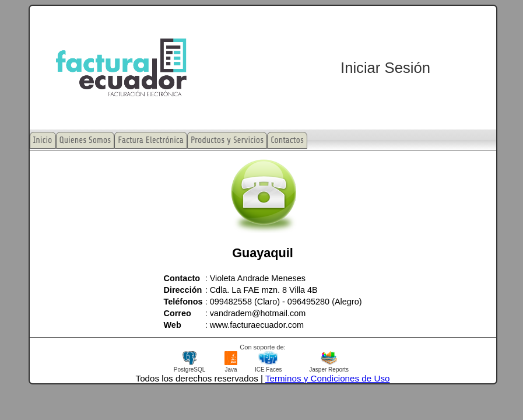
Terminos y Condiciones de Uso (328, 378)
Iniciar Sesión (385, 68)
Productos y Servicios (227, 140)
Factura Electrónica (151, 140)
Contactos (287, 140)
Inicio (43, 140)
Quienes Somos (85, 140)
